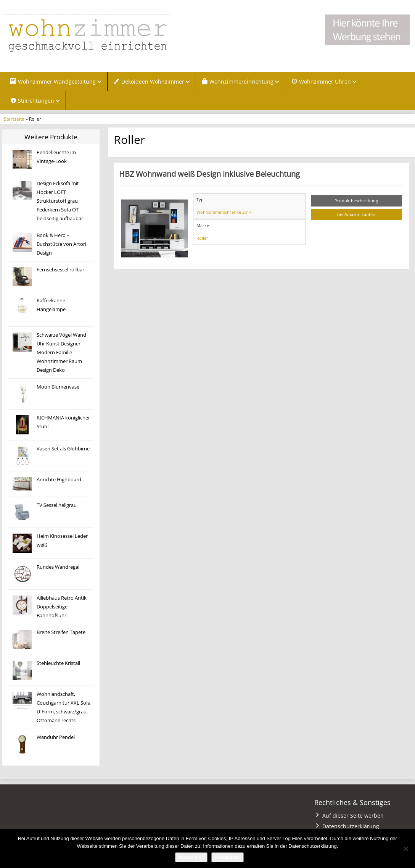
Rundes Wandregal (58, 567)
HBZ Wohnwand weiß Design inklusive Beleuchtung (209, 174)
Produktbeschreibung (356, 201)
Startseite (14, 119)
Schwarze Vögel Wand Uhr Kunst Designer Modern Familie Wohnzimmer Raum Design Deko (61, 353)
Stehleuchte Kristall (58, 663)
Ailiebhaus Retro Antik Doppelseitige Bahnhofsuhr (62, 607)
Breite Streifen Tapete (61, 632)
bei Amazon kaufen (356, 214)
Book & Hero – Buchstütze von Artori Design (61, 244)
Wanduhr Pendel (56, 737)
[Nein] (405, 849)
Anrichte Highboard (59, 480)
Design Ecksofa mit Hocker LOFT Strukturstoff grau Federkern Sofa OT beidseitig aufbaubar (60, 201)
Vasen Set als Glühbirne (63, 449)
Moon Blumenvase (58, 387)
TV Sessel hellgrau (57, 505)
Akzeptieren (191, 857)
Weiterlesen (227, 857)
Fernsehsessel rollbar (60, 270)
